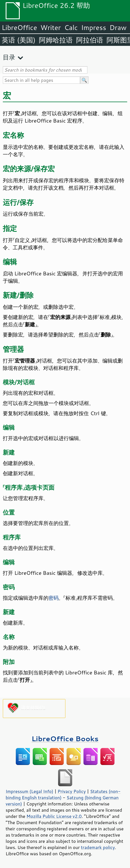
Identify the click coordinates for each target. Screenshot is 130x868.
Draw (118, 27)
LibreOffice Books (65, 739)
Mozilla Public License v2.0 (54, 816)
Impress (94, 27)
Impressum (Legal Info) (29, 791)
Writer (50, 27)
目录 (9, 57)
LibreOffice (19, 27)
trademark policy (98, 847)
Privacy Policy (72, 791)
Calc (71, 27)
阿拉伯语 (90, 40)
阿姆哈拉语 (56, 40)
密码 (54, 598)
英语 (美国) (19, 40)
